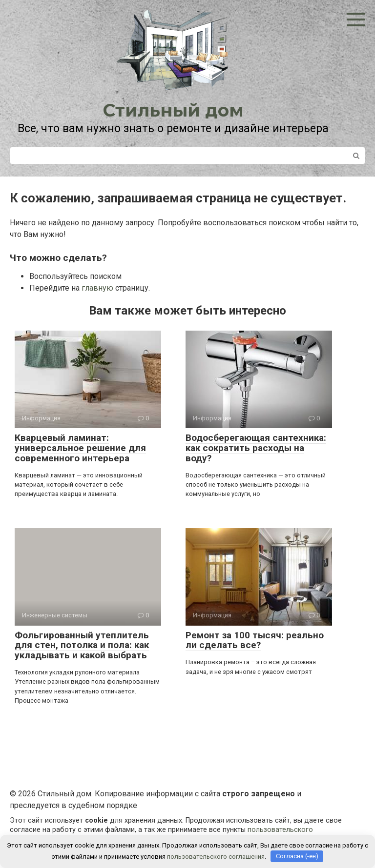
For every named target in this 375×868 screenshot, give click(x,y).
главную (97, 288)
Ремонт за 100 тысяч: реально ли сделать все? (255, 640)
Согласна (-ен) (297, 856)
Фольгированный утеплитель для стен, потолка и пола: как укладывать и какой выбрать (82, 645)
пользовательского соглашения (216, 856)
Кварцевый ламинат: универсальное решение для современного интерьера (80, 448)
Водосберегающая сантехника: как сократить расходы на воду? (256, 448)
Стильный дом (173, 110)
